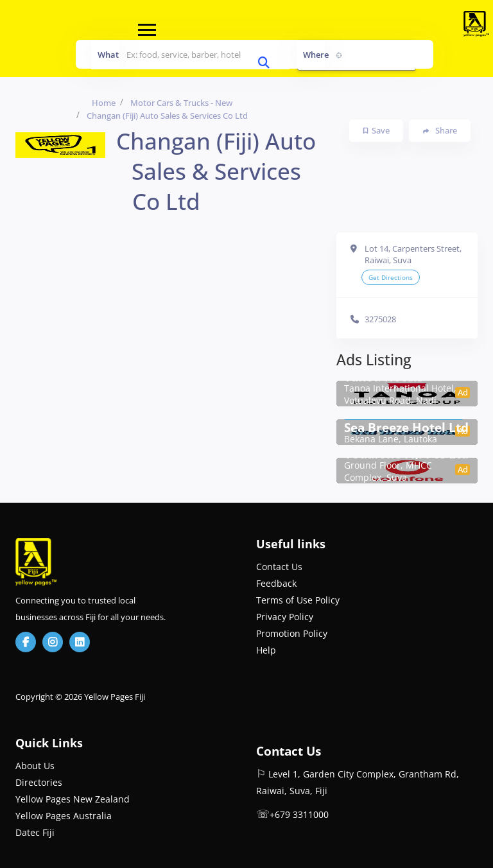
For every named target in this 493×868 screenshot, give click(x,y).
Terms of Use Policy (298, 600)
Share (440, 131)
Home (104, 103)
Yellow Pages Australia (64, 816)
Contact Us (279, 567)
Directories (39, 782)
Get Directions (391, 277)
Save (376, 130)
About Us (35, 766)
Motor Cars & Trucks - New (181, 103)
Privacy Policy (285, 617)
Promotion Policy (292, 633)
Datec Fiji (35, 832)
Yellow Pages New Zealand (73, 799)
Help (266, 650)
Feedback (276, 583)
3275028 (380, 319)
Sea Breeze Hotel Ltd (406, 428)
